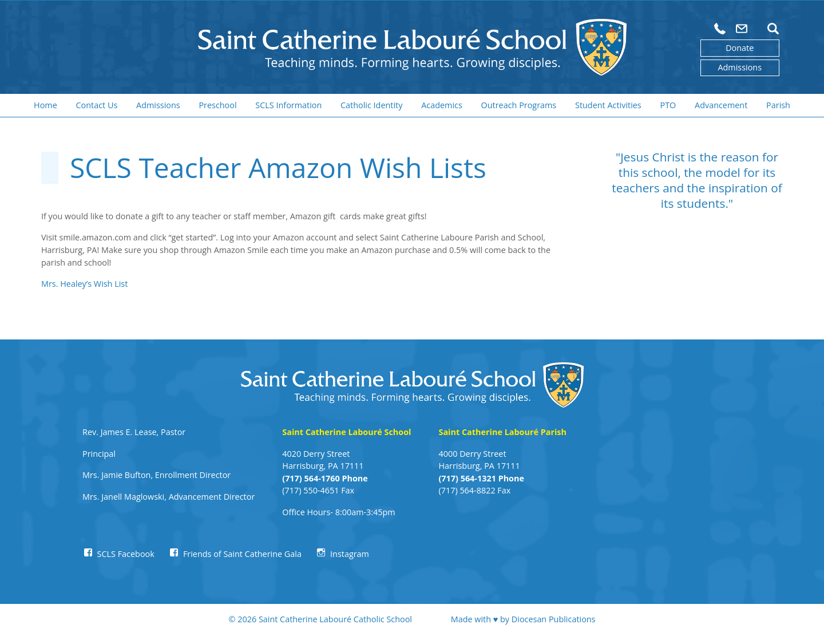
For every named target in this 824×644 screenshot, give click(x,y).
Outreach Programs (519, 105)
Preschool (217, 105)
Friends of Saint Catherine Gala (242, 554)
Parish (778, 105)
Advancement (721, 105)
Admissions (740, 67)
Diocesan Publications (554, 619)
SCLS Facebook (126, 554)
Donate (740, 48)
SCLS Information (288, 105)
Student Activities (608, 105)
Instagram (350, 554)
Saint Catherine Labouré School (346, 432)
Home (45, 105)
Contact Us (97, 105)
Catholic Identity (371, 105)
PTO (668, 105)
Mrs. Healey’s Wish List (84, 284)
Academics (442, 105)
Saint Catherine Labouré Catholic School (335, 619)
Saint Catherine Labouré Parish (502, 432)
